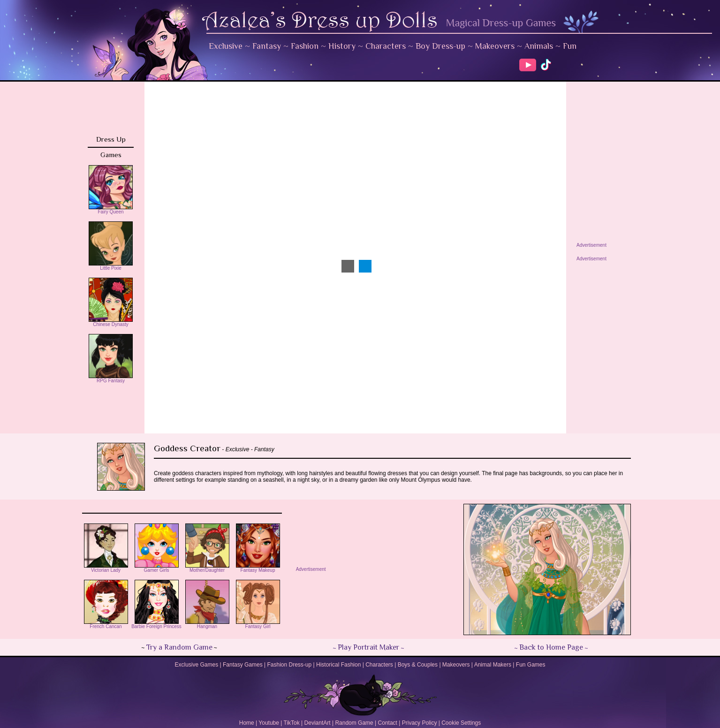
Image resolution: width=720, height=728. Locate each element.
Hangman (207, 624)
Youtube (269, 723)
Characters (386, 46)
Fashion (305, 46)
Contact (388, 723)
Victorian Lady (106, 568)
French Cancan (106, 624)
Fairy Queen (111, 210)
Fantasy (267, 46)
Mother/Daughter (207, 568)
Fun (570, 46)
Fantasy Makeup (258, 568)
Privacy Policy (420, 723)
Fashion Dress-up (289, 665)
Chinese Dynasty (111, 322)
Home (247, 723)
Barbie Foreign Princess (156, 624)
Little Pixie (111, 266)
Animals (539, 46)
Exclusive (226, 46)
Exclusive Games (196, 665)
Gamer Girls (157, 568)
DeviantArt (318, 723)
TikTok (292, 723)
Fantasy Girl (258, 624)
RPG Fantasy (111, 379)
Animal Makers (493, 665)
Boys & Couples (418, 665)
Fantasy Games (243, 665)
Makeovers (495, 46)
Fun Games (531, 665)
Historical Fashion (338, 665)
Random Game (354, 723)
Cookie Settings (461, 723)
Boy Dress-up (440, 46)
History (342, 46)
